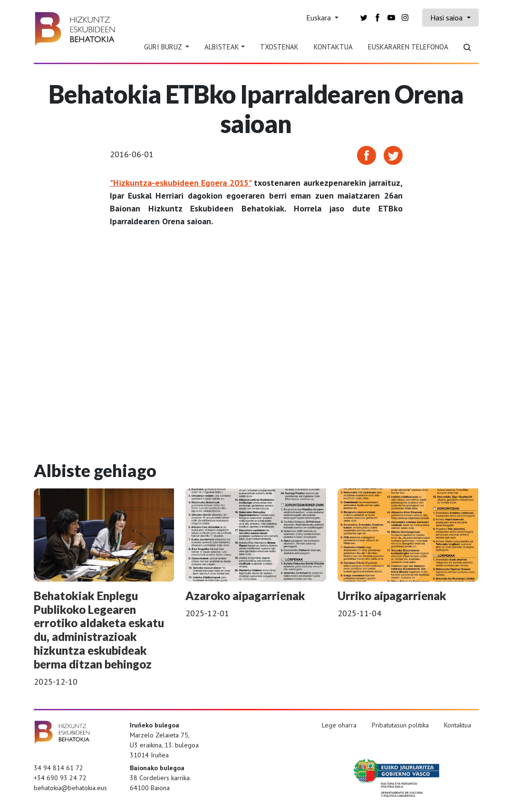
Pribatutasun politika (400, 725)
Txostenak (279, 47)
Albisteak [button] (222, 47)
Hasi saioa (447, 18)
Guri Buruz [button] (164, 47)
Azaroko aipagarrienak (245, 596)
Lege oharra (339, 725)
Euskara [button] (319, 18)
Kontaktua (333, 47)
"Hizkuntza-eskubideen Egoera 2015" (181, 183)
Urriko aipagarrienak (392, 596)
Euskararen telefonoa (408, 47)
